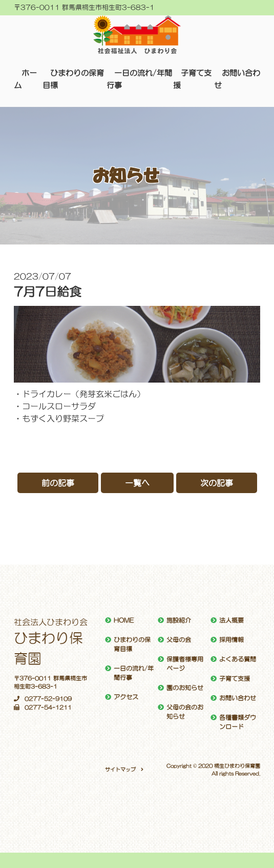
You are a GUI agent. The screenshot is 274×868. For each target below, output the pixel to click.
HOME (124, 620)
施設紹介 (179, 620)
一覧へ (137, 483)
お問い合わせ (238, 698)
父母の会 (179, 640)
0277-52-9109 (43, 699)
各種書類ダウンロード (238, 722)
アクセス (126, 697)
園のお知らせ (185, 688)
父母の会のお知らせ (185, 712)
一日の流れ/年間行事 (134, 673)
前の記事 (58, 483)
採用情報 (231, 640)
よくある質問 (238, 659)
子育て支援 (235, 679)
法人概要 (231, 620)
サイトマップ (120, 769)
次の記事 (217, 483)
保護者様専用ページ (185, 664)
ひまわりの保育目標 (132, 644)
